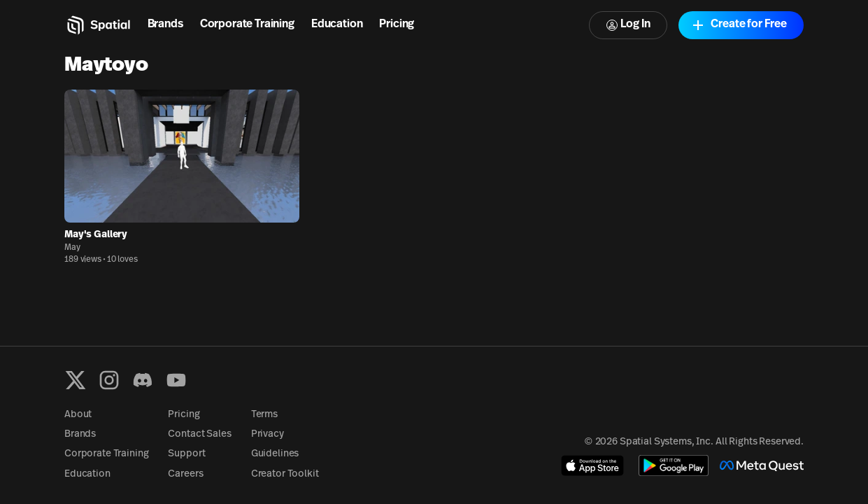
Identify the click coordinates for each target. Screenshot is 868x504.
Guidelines (275, 454)
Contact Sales (199, 434)
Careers (185, 474)
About (78, 415)
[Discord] (143, 380)
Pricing (397, 24)
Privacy (268, 434)
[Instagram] (109, 380)
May (72, 248)
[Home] (98, 25)
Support (186, 454)
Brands (165, 24)
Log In (628, 25)
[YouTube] (176, 380)
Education (337, 24)
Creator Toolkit (285, 474)
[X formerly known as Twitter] (76, 380)
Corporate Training (247, 24)
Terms (264, 415)
